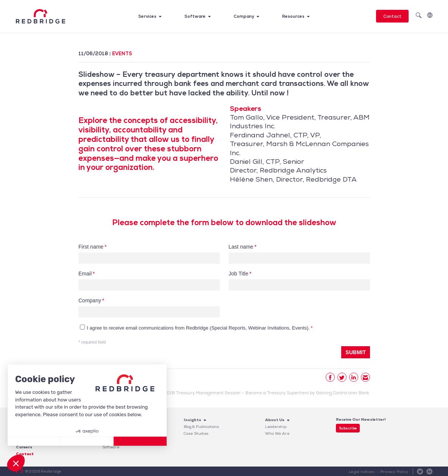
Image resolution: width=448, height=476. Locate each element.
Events (122, 54)
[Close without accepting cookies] (34, 441)
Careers (24, 447)
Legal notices (362, 472)
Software (195, 16)
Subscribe (348, 428)
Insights (192, 420)
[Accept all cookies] (140, 441)
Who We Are (277, 433)
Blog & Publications (201, 427)
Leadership (276, 427)
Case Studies (196, 433)
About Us (275, 420)
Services (147, 16)
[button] (16, 463)
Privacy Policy (394, 472)
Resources (293, 16)
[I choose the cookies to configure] (87, 441)
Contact (392, 16)
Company (244, 16)
